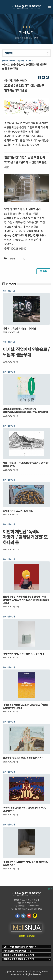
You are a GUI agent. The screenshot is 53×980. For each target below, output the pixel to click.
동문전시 (14, 258)
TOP (49, 889)
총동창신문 (26, 38)
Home (16, 38)
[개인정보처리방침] (27, 936)
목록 (43, 271)
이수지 (25, 258)
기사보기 (37, 38)
